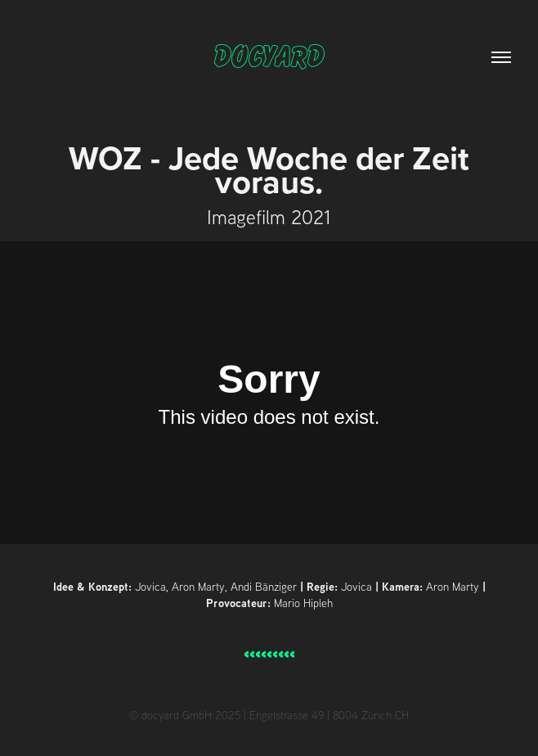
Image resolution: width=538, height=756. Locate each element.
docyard (269, 57)
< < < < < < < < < (269, 654)
